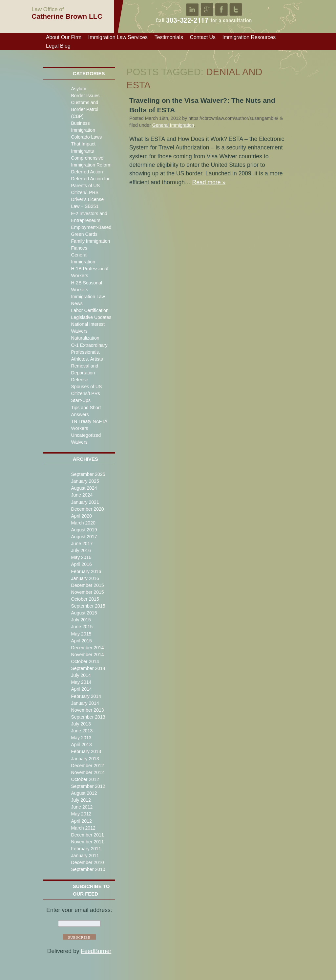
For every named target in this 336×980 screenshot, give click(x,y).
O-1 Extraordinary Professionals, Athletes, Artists (89, 352)
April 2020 (81, 516)
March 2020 (83, 523)
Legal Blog (58, 46)
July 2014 (81, 675)
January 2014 (85, 703)
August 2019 (84, 530)
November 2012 (87, 772)
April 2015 (81, 641)
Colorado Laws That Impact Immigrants (86, 144)
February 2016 (86, 571)
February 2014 (86, 696)
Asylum (78, 89)
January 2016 (85, 578)
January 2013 (85, 759)
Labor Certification (90, 310)
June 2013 (82, 731)
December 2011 (87, 835)
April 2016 (81, 564)
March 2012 (83, 828)
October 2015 (85, 599)
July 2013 (81, 724)
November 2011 (87, 842)
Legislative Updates (91, 317)
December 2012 (87, 766)
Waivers (79, 442)
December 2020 (87, 509)
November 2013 (87, 710)
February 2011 (86, 849)
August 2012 (84, 793)
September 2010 (88, 869)
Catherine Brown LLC (67, 13)
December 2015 (87, 585)
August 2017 (84, 537)
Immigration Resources (249, 37)
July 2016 (81, 550)
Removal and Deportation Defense (84, 373)
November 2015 (87, 592)
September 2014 (88, 668)
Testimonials (169, 37)
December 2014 (87, 648)
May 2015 (81, 634)
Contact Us (203, 37)
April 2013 (81, 745)
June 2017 (82, 544)
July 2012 (81, 800)
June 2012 (82, 807)
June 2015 (82, 627)
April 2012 (81, 821)
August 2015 (84, 613)
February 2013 (86, 751)
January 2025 (85, 481)
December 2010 (87, 862)
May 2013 (81, 738)
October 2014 (85, 661)
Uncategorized (86, 435)
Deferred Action (87, 172)
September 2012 (88, 786)
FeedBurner (96, 951)
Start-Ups (81, 400)
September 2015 (88, 606)
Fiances (79, 248)
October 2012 (85, 779)
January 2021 (85, 502)
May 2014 (81, 682)
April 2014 (81, 689)
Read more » (209, 182)
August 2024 (84, 488)
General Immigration (173, 125)
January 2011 (85, 856)
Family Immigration (90, 241)
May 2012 (81, 814)
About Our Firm (64, 37)
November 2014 (87, 655)
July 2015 (81, 620)
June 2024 (82, 495)
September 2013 (88, 717)
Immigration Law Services (118, 37)
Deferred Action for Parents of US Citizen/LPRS (90, 186)
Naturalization (85, 338)
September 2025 (88, 474)
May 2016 (81, 557)
